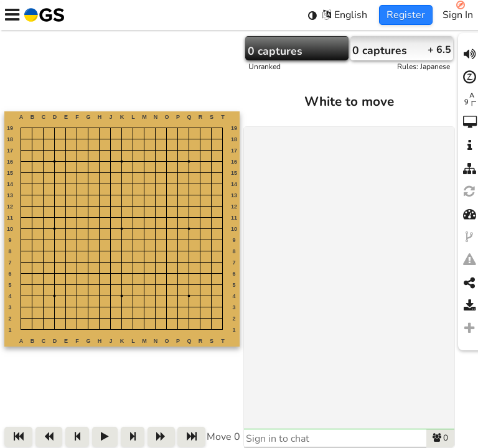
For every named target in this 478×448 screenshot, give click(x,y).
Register (406, 15)
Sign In (458, 15)
